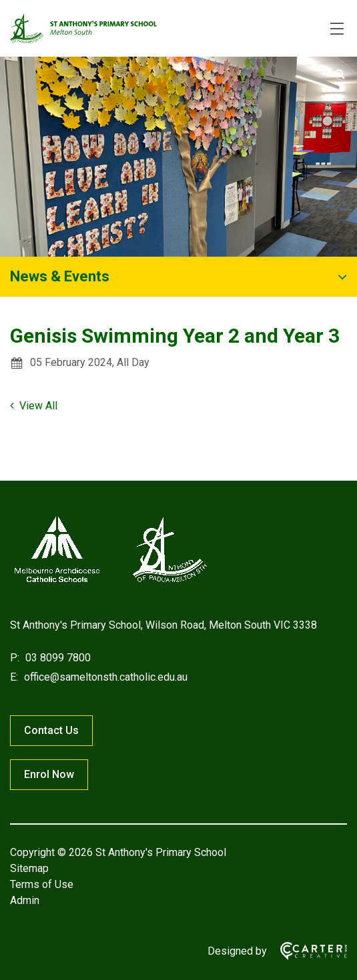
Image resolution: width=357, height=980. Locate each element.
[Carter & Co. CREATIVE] (307, 951)
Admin (25, 900)
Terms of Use (42, 884)
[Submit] (340, 74)
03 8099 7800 (57, 658)
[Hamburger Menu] (337, 29)
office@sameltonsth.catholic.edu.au (104, 677)
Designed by (237, 951)
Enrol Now (49, 774)
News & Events (60, 276)
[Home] (110, 582)
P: (15, 658)
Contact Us (51, 730)
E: (14, 677)
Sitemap (29, 868)
